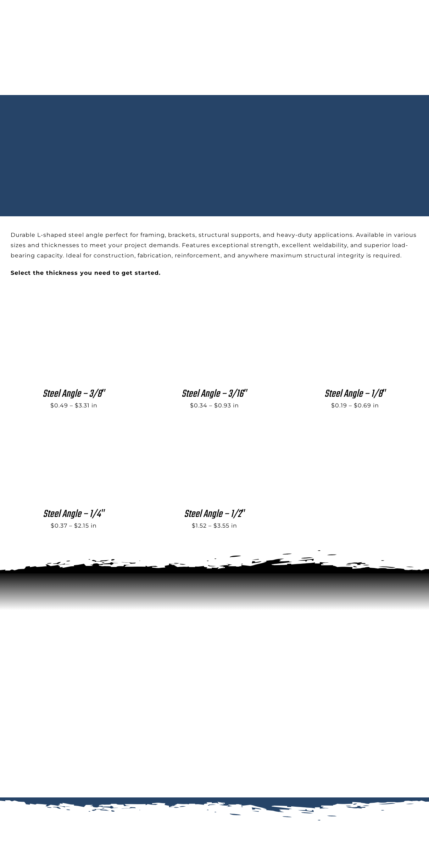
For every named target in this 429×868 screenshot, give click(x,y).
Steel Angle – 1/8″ (355, 394)
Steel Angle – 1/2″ (214, 514)
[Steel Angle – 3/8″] (64, 315)
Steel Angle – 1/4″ (74, 514)
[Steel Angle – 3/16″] (205, 315)
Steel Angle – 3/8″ (74, 394)
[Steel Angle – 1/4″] (64, 435)
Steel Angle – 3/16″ (214, 394)
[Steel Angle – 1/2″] (205, 435)
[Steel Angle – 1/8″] (345, 315)
